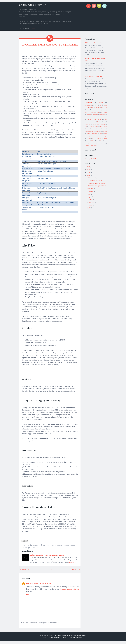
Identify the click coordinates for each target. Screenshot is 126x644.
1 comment (35, 551)
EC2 (100, 110)
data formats (98, 119)
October (91, 188)
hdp (86, 126)
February (91, 202)
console (89, 119)
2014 (88, 175)
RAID (106, 112)
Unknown (36, 548)
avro (92, 107)
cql (100, 105)
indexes (94, 129)
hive (96, 105)
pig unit (88, 134)
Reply (28, 597)
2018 (88, 167)
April (90, 197)
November (92, 178)
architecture (102, 115)
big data (87, 117)
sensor (88, 138)
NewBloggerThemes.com (76, 641)
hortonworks (92, 126)
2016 (88, 170)
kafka (99, 129)
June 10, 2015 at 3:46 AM (42, 586)
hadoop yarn (96, 124)
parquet (105, 131)
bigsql (99, 117)
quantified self (92, 136)
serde (93, 138)
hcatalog (103, 124)
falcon (67, 548)
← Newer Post (25, 572)
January (91, 205)
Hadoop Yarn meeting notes (93, 76)
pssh (101, 134)
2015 (88, 172)
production (95, 134)
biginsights (93, 117)
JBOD (98, 112)
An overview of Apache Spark (97, 186)
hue (97, 126)
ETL (88, 107)
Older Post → (75, 572)
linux (104, 129)
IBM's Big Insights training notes (95, 43)
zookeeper (94, 145)
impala (105, 126)
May (90, 194)
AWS (93, 110)
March (91, 200)
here (33, 28)
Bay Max (30, 586)
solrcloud (99, 138)
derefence (99, 122)
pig (102, 107)
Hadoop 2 (92, 112)
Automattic (52, 641)
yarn (88, 110)
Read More (72, 565)
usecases (87, 145)
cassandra (88, 105)
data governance (57, 548)
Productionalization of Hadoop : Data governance (50, 46)
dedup (94, 122)
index (88, 129)
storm (88, 141)
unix (104, 143)
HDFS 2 (87, 112)
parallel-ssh (98, 131)
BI (96, 110)
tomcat (99, 143)
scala (105, 105)
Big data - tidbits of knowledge (33, 5)
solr (106, 107)
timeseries (93, 143)
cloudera (47, 548)
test (97, 141)
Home (50, 572)
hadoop (73, 548)
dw (104, 122)
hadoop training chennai (70, 592)
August (91, 191)
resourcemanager (103, 136)
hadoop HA (88, 124)
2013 (88, 208)
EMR (104, 110)
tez (101, 141)
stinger (105, 138)
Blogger (83, 638)
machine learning (89, 131)
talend (24, 551)
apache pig (95, 115)
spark (101, 103)
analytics (89, 115)
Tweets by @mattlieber (91, 159)
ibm (101, 126)
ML (102, 112)
